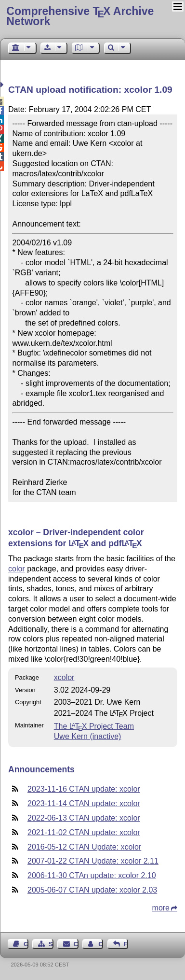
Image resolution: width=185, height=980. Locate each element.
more (161, 908)
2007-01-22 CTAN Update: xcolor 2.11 (93, 861)
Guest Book (26, 944)
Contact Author (101, 944)
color (17, 569)
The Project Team (94, 726)
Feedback (126, 944)
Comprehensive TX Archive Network (80, 16)
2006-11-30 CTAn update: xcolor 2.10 (92, 875)
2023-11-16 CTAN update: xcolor (84, 789)
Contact (76, 944)
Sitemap (51, 944)
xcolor (64, 677)
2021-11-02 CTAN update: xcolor (84, 832)
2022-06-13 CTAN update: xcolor (84, 818)
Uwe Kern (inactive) (88, 736)
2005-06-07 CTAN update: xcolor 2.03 (92, 890)
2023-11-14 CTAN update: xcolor (84, 803)
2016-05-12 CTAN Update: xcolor (84, 847)
